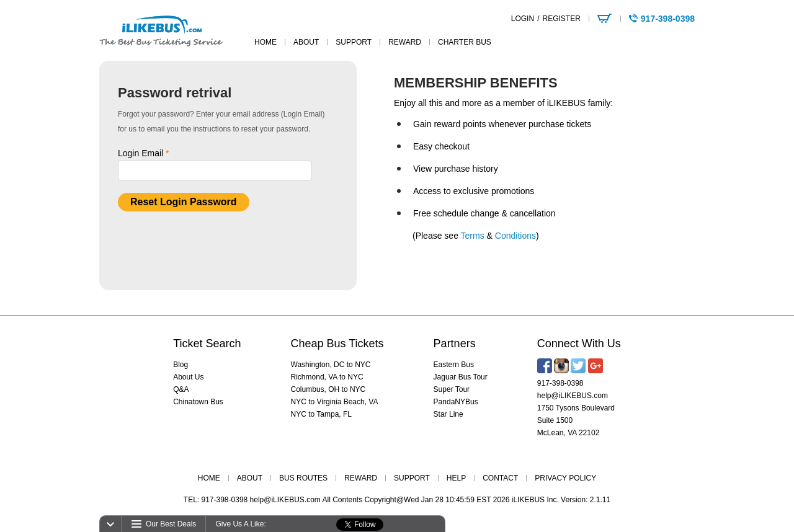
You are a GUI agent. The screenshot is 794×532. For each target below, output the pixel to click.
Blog (181, 365)
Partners (455, 344)
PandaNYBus (456, 402)
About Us (188, 377)
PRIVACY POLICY (565, 478)
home (265, 42)
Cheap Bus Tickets (337, 344)
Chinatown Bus (198, 402)
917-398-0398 (560, 383)
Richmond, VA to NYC (327, 377)
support (354, 42)
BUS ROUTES (303, 478)
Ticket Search (207, 344)
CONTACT (500, 478)
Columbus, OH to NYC (328, 389)
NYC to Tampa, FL (321, 414)
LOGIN (523, 19)
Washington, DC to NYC (331, 365)
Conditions (515, 236)
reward (405, 42)
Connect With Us (579, 344)
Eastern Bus (454, 365)
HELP (456, 478)
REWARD (361, 478)
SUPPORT (412, 478)
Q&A (181, 389)
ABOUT (250, 478)
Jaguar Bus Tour (461, 377)
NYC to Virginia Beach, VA (335, 402)
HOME (209, 478)
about (306, 42)
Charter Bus (465, 42)
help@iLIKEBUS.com (573, 396)
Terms (473, 236)
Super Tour (452, 389)
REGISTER (561, 19)
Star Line (448, 414)
